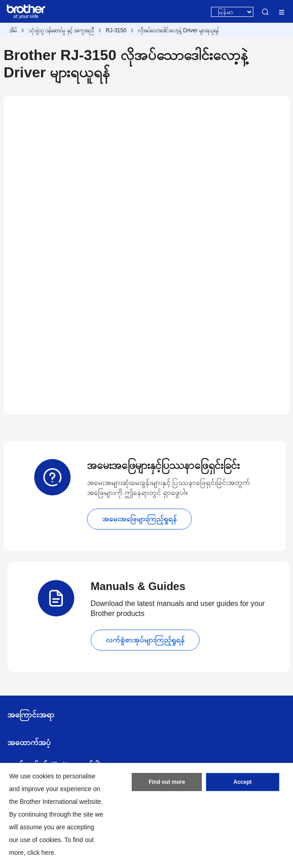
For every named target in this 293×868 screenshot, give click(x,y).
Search (265, 12)
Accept (242, 782)
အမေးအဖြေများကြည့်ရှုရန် (139, 519)
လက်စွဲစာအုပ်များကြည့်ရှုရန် (145, 640)
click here (41, 853)
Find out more (167, 782)
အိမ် (13, 30)
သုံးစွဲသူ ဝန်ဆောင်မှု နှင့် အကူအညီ (61, 30)
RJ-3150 (116, 30)
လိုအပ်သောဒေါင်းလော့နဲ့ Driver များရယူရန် (178, 30)
